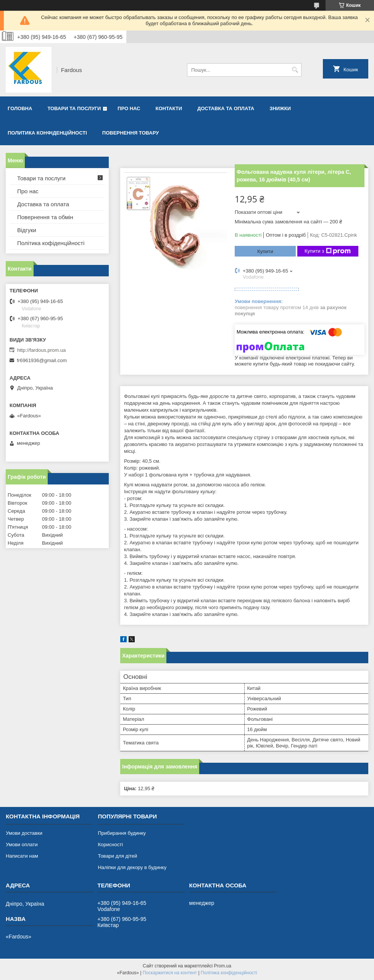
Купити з (328, 251)
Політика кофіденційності (51, 243)
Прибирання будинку (122, 833)
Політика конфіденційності (229, 973)
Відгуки (27, 230)
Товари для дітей (117, 856)
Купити (265, 251)
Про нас (129, 108)
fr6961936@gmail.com (42, 360)
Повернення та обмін (45, 217)
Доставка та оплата (226, 108)
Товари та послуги (74, 108)
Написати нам (22, 856)
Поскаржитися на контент (170, 973)
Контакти (169, 108)
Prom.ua (223, 966)
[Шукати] (295, 70)
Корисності (110, 844)
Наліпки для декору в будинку (132, 867)
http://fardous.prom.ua (41, 350)
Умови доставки (24, 833)
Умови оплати (22, 844)
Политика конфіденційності (47, 133)
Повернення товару (131, 133)
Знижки (280, 108)
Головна (20, 108)
